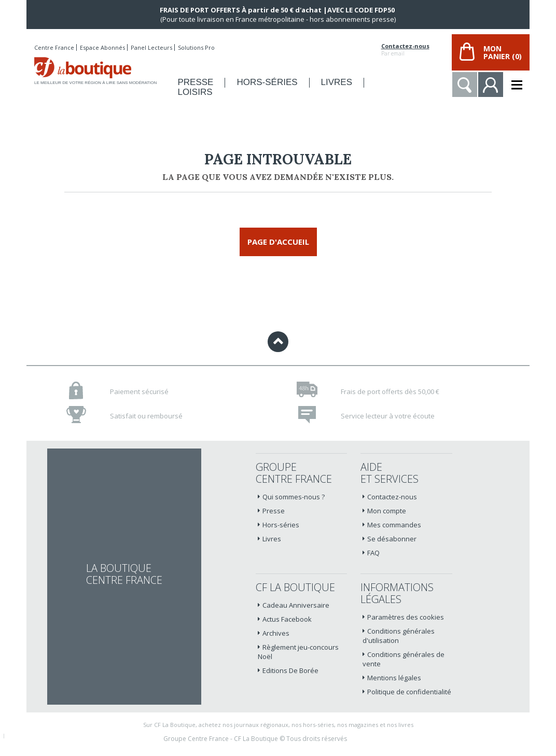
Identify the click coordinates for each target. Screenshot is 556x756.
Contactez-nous (405, 46)
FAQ (373, 553)
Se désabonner (392, 539)
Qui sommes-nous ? (294, 497)
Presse (274, 511)
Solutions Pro (196, 47)
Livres (272, 539)
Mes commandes (394, 525)
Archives (276, 633)
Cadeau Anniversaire (296, 605)
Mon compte (387, 511)
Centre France (54, 47)
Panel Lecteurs (151, 47)
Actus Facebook (287, 619)
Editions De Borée (290, 670)
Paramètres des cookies (406, 617)
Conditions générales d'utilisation (399, 636)
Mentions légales (394, 678)
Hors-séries (281, 525)
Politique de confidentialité (409, 692)
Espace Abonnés (102, 47)
